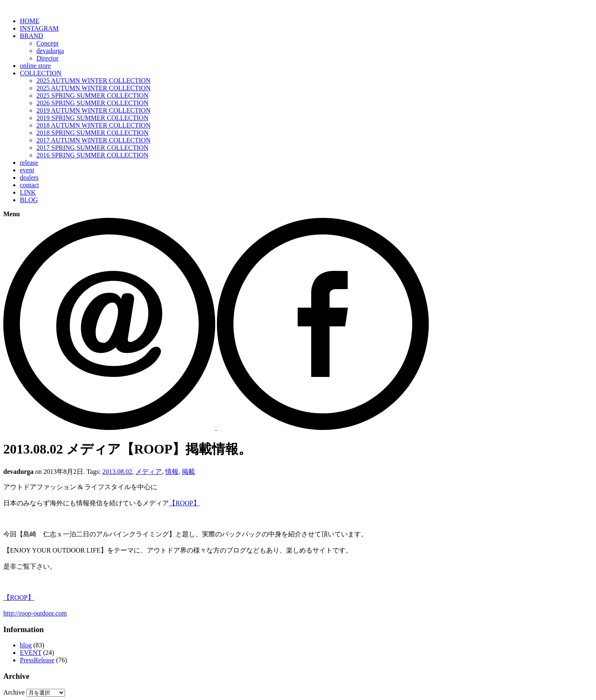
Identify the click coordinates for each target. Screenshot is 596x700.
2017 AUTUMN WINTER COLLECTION (94, 140)
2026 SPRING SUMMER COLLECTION (93, 103)
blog (26, 645)
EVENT (31, 653)
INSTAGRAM (39, 28)
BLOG (29, 200)
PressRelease (37, 660)
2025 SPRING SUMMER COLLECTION (93, 95)
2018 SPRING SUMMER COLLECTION (93, 133)
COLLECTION (41, 73)
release (29, 163)
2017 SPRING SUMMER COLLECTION (93, 148)
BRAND (31, 36)
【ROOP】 (184, 503)
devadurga (50, 51)
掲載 (188, 472)
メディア (149, 472)
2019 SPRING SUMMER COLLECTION (93, 118)
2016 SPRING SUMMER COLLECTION (93, 155)
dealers (29, 177)
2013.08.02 (117, 472)
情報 (172, 472)
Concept (47, 43)
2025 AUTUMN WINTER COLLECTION (94, 81)
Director (47, 58)
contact (29, 185)
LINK (28, 192)
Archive (14, 692)
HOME (30, 21)
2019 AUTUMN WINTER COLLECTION (94, 110)
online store (35, 66)
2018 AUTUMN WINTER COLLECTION (94, 125)
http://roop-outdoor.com (35, 613)
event (27, 170)
